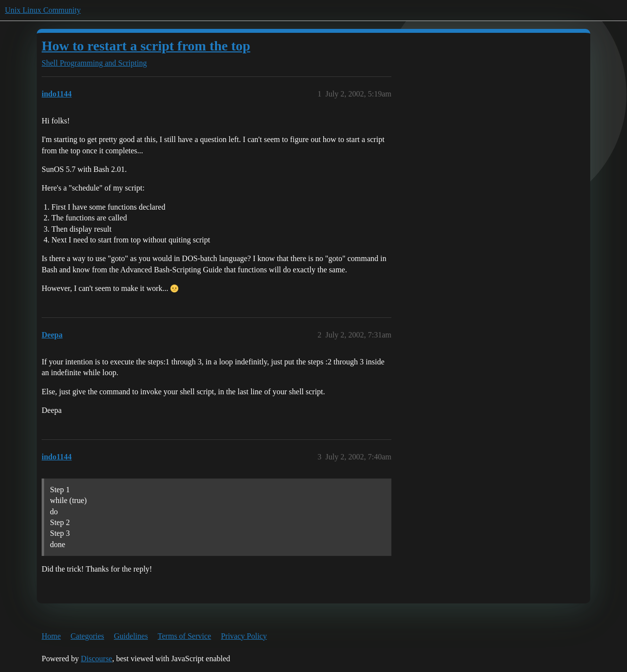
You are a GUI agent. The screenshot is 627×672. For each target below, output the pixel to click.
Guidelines (131, 636)
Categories (87, 636)
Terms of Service (184, 636)
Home (51, 636)
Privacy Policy (244, 636)
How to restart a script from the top (146, 46)
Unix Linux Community (43, 10)
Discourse (96, 659)
